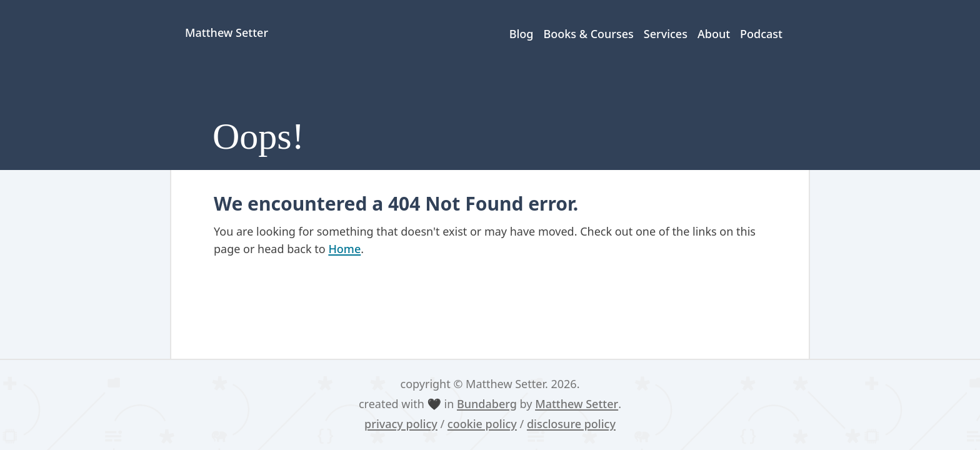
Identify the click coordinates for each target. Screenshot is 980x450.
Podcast (761, 34)
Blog (522, 34)
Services (666, 34)
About (714, 34)
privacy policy (401, 424)
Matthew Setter (577, 404)
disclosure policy (571, 424)
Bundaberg (487, 404)
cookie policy (482, 424)
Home (344, 249)
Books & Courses (588, 34)
